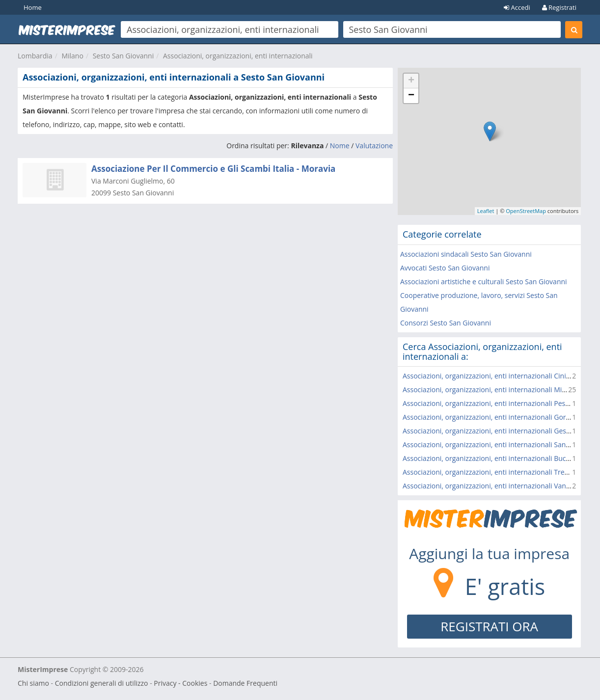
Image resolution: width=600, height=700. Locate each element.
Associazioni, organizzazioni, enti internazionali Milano (489, 390)
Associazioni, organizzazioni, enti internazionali (238, 56)
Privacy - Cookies (180, 683)
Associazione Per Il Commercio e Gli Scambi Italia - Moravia (213, 169)
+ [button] (411, 81)
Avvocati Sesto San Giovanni (445, 268)
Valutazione (374, 146)
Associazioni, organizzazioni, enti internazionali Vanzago (492, 486)
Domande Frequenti (245, 683)
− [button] (411, 96)
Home (33, 7)
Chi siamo (33, 683)
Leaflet (486, 211)
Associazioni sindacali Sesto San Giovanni (466, 254)
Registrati (559, 7)
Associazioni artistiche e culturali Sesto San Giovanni (484, 282)
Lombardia (35, 56)
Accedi (517, 7)
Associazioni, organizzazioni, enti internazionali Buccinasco (496, 458)
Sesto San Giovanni (123, 56)
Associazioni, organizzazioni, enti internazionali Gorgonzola (497, 417)
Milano (72, 56)
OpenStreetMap (526, 211)
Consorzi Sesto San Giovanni (446, 323)
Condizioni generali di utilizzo (102, 683)
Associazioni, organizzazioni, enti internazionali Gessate (491, 431)
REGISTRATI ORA (489, 626)
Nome (340, 146)
